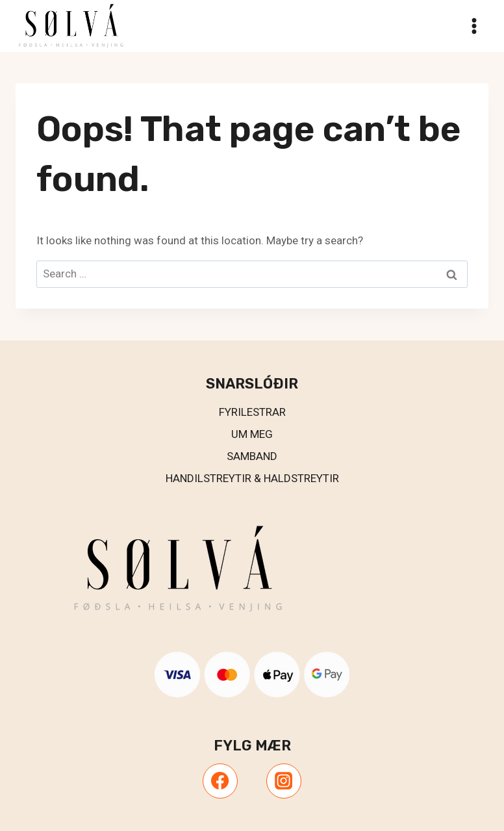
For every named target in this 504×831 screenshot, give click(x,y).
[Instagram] (284, 781)
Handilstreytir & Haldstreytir (252, 478)
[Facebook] (220, 781)
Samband (252, 456)
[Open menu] (474, 26)
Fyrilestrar (252, 412)
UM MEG (252, 434)
